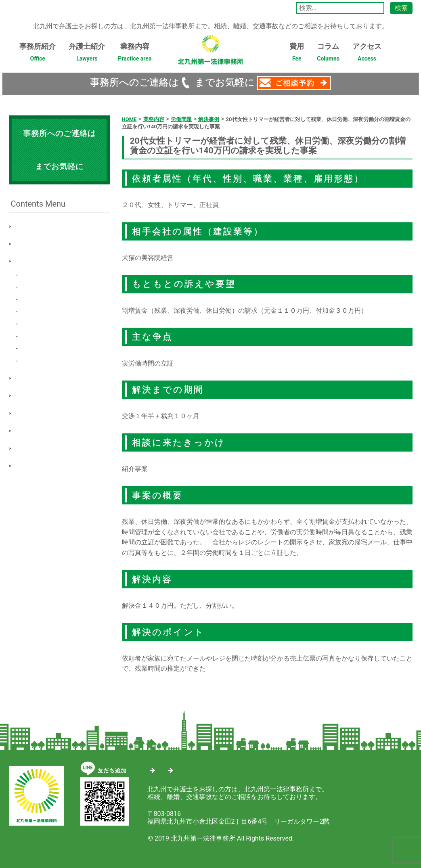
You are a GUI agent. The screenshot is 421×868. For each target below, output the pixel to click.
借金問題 (36, 311)
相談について (36, 394)
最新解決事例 (36, 377)
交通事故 (36, 298)
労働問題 (36, 274)
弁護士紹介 (87, 54)
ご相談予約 (32, 430)
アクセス (367, 54)
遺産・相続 (40, 323)
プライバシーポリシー (48, 465)
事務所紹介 (38, 54)
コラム (328, 54)
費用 (297, 54)
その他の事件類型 (49, 360)
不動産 (33, 347)
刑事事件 (36, 335)
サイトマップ (178, 769)
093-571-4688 (195, 82)
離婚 (30, 286)
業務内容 (135, 54)
